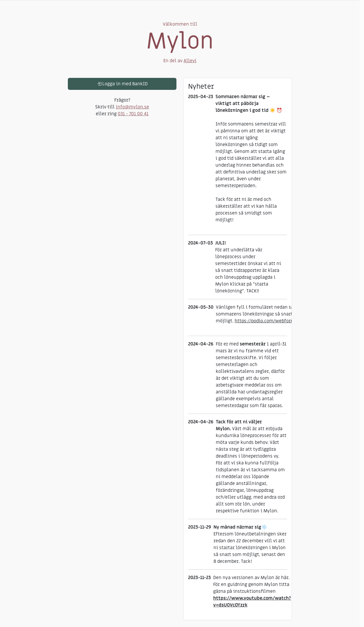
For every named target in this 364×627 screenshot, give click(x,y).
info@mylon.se (132, 107)
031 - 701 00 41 (133, 114)
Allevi (190, 61)
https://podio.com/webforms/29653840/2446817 (286, 321)
